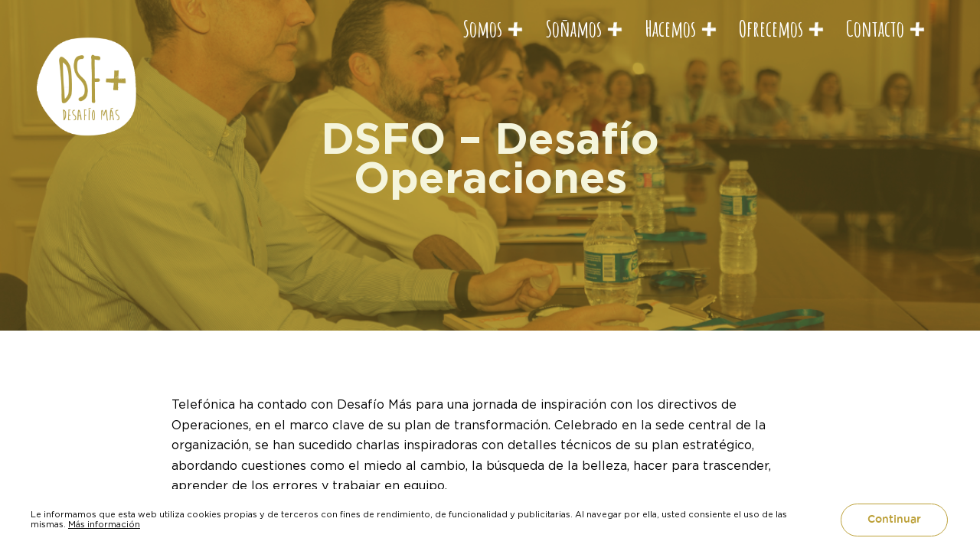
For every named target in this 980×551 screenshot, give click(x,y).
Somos (482, 28)
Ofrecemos (771, 28)
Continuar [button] (894, 520)
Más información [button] (104, 524)
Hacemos (670, 28)
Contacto (875, 28)
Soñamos (573, 28)
